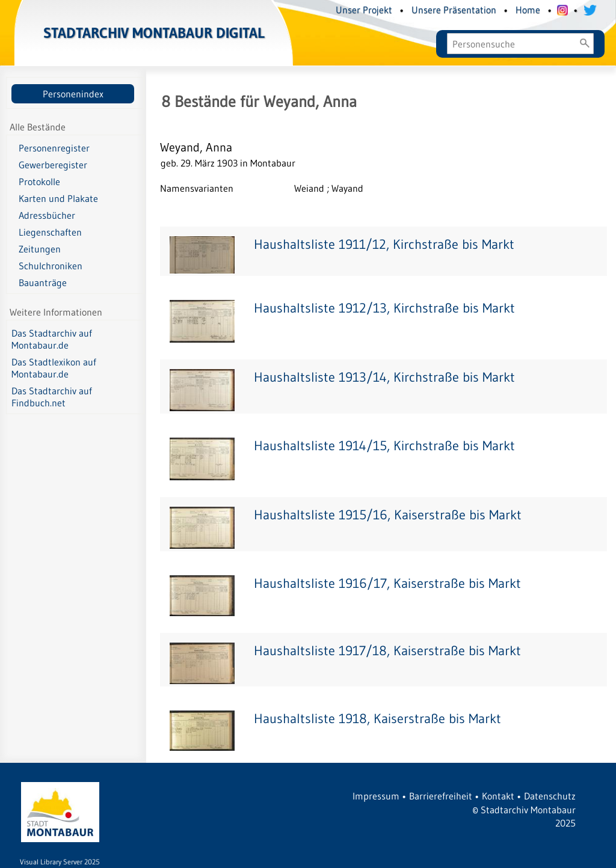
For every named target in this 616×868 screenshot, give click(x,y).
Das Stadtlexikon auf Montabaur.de (54, 368)
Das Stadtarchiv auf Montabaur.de (52, 339)
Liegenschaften (50, 232)
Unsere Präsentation (454, 10)
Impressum (376, 796)
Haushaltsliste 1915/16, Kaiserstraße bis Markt (388, 515)
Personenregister (54, 148)
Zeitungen (40, 249)
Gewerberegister (53, 165)
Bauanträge (43, 283)
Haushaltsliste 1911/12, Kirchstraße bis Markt (384, 244)
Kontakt (498, 796)
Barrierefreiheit (441, 796)
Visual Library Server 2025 (60, 862)
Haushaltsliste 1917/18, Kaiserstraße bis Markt (387, 651)
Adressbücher (47, 215)
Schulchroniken (51, 266)
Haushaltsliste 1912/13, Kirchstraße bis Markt (384, 308)
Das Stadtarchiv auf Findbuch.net (52, 397)
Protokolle (39, 182)
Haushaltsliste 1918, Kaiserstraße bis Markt (377, 719)
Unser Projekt (364, 10)
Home (528, 10)
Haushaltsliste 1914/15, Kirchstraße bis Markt (384, 446)
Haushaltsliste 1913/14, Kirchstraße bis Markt (384, 377)
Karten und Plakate (58, 198)
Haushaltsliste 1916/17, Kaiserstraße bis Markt (387, 583)
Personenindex (73, 94)
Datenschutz (550, 796)
